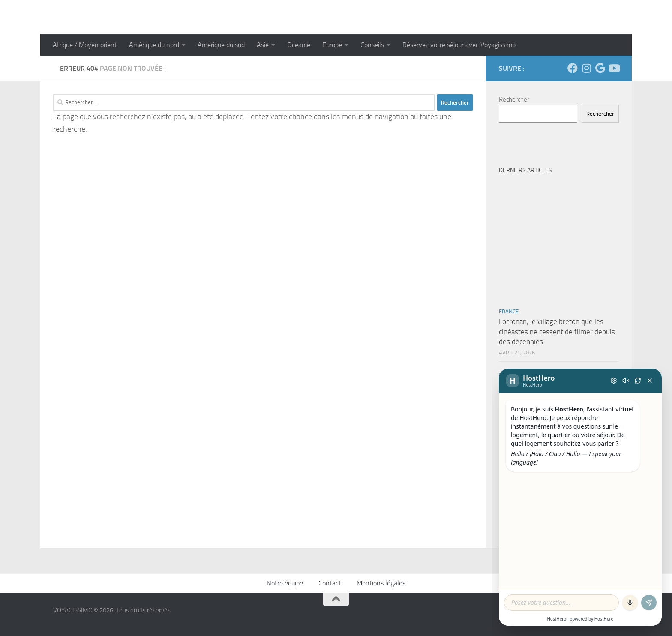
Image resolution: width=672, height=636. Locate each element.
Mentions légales (381, 583)
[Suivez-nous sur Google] (600, 68)
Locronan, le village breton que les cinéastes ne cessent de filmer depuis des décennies (557, 331)
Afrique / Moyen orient (85, 45)
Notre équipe (285, 583)
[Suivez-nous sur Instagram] (586, 68)
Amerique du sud (221, 45)
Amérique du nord (154, 45)
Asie (263, 45)
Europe (332, 45)
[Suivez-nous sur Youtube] (614, 68)
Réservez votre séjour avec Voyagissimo (459, 45)
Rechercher (514, 99)
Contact (330, 583)
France (509, 311)
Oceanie (299, 45)
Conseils (372, 45)
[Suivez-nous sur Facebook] (573, 68)
